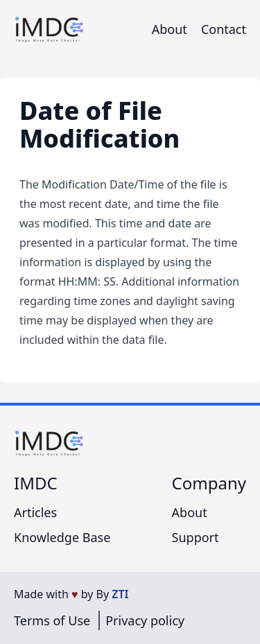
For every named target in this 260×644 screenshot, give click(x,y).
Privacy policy (145, 620)
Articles (35, 512)
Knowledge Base (62, 537)
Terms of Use (52, 620)
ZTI (120, 594)
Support (196, 537)
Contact (224, 29)
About (170, 29)
